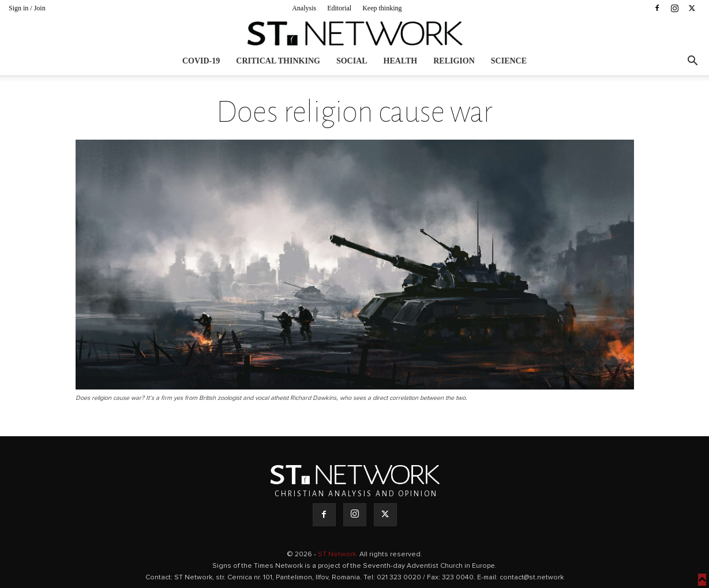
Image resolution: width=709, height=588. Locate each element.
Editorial (339, 8)
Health (401, 61)
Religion (454, 61)
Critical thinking (278, 61)
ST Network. (339, 555)
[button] (692, 62)
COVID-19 (201, 61)
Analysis (304, 8)
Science (509, 61)
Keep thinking (382, 8)
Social (352, 61)
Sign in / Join (27, 8)
